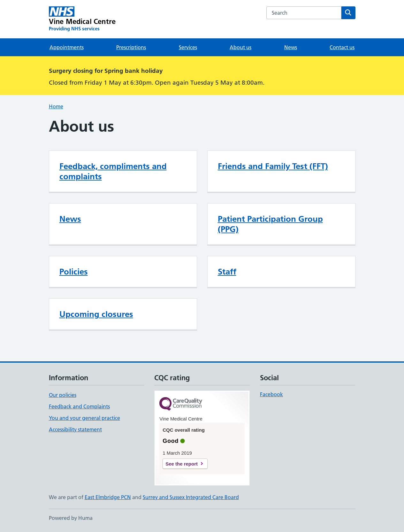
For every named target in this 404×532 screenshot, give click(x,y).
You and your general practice (84, 418)
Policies (74, 272)
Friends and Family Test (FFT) (273, 166)
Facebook (271, 394)
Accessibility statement (75, 429)
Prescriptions (131, 47)
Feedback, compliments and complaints (113, 171)
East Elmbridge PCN (108, 497)
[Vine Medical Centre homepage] (82, 19)
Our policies (63, 395)
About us (240, 47)
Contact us (342, 47)
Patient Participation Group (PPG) (270, 224)
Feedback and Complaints (79, 406)
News (291, 47)
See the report (182, 464)
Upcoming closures (96, 314)
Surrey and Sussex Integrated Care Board (191, 497)
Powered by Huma (71, 518)
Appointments (67, 47)
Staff (227, 272)
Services (188, 47)
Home (56, 106)
